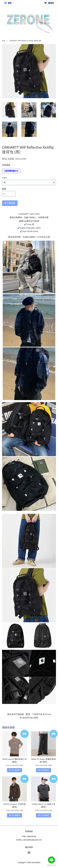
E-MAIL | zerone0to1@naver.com (29, 840)
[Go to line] (51, 860)
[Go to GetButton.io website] (51, 865)
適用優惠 (6, 165)
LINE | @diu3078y (29, 836)
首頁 (4, 41)
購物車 (49, 3)
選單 (8, 3)
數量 (4, 189)
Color (4, 178)
